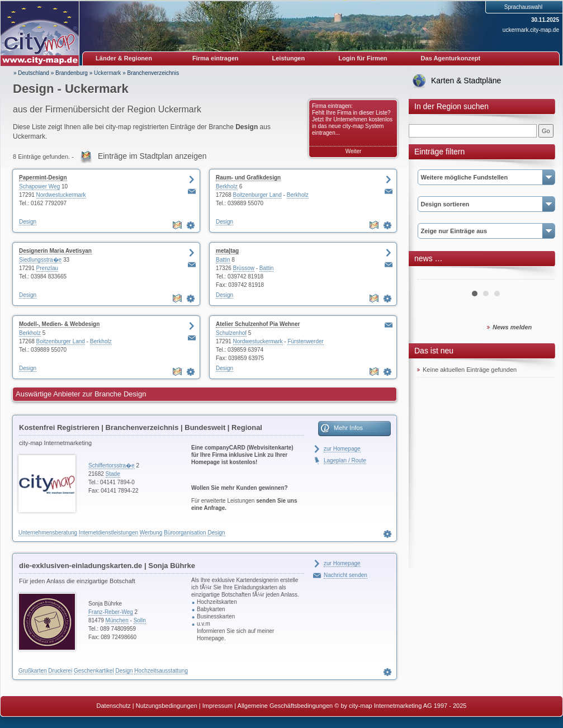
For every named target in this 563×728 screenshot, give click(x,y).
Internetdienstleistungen (108, 533)
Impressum (217, 706)
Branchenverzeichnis (153, 73)
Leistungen (289, 58)
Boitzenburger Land (257, 195)
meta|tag (227, 251)
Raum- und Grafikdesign (248, 178)
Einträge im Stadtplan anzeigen (152, 156)
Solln (140, 620)
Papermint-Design (43, 178)
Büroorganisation (185, 533)
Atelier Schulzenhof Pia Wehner (258, 324)
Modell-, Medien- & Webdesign (59, 324)
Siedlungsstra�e (40, 260)
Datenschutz (114, 706)
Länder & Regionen (124, 58)
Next (540, 275)
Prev (432, 275)
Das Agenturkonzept (451, 58)
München (117, 620)
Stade (113, 474)
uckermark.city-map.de (531, 30)
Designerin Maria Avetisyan (55, 251)
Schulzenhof (231, 333)
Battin (223, 260)
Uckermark (107, 73)
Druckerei (60, 671)
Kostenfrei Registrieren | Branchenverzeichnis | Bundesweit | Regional (141, 427)
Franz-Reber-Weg (111, 612)
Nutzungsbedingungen (167, 706)
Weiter (354, 151)
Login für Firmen (363, 58)
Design (28, 222)
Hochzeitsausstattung (161, 671)
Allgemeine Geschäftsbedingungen (285, 706)
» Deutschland (31, 73)
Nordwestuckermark (61, 195)
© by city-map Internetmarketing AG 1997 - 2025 (400, 706)
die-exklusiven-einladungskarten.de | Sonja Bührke (107, 566)
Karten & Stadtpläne (466, 81)
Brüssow (244, 268)
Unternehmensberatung (48, 533)
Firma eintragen (216, 58)
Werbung (151, 533)
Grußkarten (33, 671)
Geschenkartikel (94, 671)
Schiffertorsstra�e (112, 465)
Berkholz (227, 186)
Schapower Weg (39, 186)
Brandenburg (72, 73)
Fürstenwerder (305, 341)
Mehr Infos (348, 428)
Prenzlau (47, 268)
